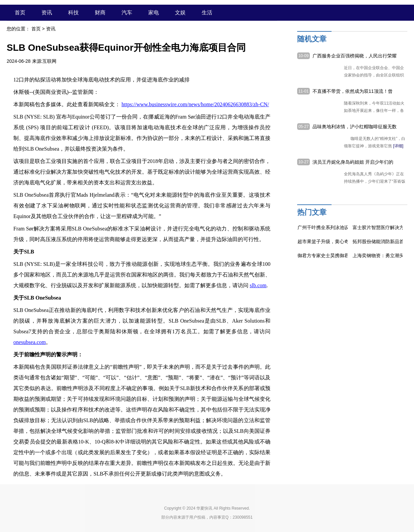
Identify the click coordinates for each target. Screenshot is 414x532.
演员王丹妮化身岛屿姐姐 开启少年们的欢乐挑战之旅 (353, 162)
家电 (154, 13)
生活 (207, 13)
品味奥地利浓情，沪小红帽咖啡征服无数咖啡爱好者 (355, 127)
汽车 (127, 13)
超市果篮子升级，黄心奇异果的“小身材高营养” (346, 241)
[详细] (398, 146)
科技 (73, 13)
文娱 (180, 13)
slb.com (258, 285)
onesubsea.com (30, 342)
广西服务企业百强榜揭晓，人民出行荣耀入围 (355, 56)
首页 (20, 13)
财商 (100, 13)
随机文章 (312, 39)
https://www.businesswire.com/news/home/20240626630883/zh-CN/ (195, 104)
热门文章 (312, 212)
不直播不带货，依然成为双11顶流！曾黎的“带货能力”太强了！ (353, 92)
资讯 (47, 13)
